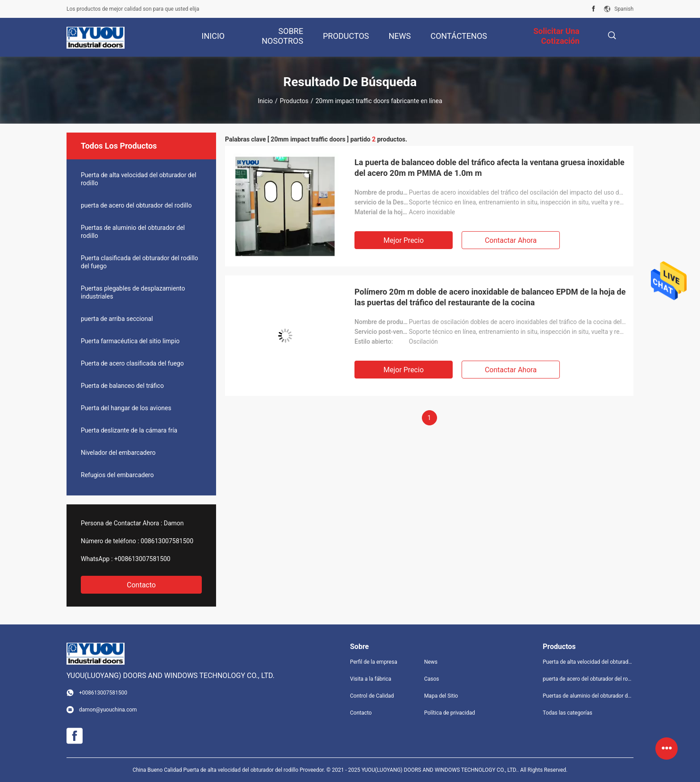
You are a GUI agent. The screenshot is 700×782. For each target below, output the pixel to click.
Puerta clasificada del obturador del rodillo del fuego (140, 262)
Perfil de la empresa (374, 662)
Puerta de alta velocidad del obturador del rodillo (139, 179)
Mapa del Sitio (441, 696)
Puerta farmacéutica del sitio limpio (130, 341)
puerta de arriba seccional (117, 319)
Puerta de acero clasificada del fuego (132, 363)
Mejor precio (404, 240)
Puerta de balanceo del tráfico (122, 386)
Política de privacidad (450, 713)
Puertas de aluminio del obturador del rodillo (133, 232)
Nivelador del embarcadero (118, 453)
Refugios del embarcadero (117, 475)
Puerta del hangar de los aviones (126, 408)
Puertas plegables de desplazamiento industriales (133, 292)
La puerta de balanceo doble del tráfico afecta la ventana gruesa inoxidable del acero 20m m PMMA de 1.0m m (490, 168)
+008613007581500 (142, 559)
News (431, 662)
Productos (294, 101)
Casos (432, 679)
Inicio (265, 101)
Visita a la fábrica (371, 679)
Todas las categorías (568, 713)
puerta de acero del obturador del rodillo (136, 205)
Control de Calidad (372, 696)
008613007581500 (167, 541)
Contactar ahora (511, 240)
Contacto (141, 585)
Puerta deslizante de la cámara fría (129, 430)
